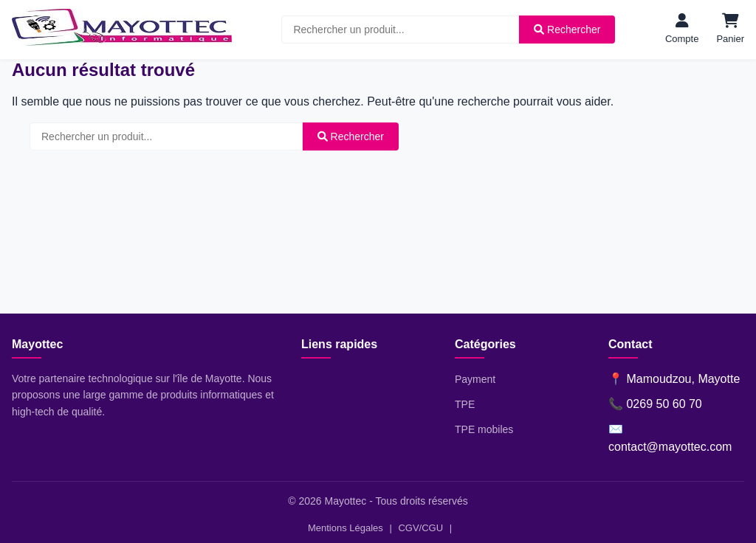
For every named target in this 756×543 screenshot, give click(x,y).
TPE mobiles (484, 429)
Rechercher (567, 30)
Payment (475, 379)
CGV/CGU (420, 528)
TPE (465, 404)
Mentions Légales (346, 528)
